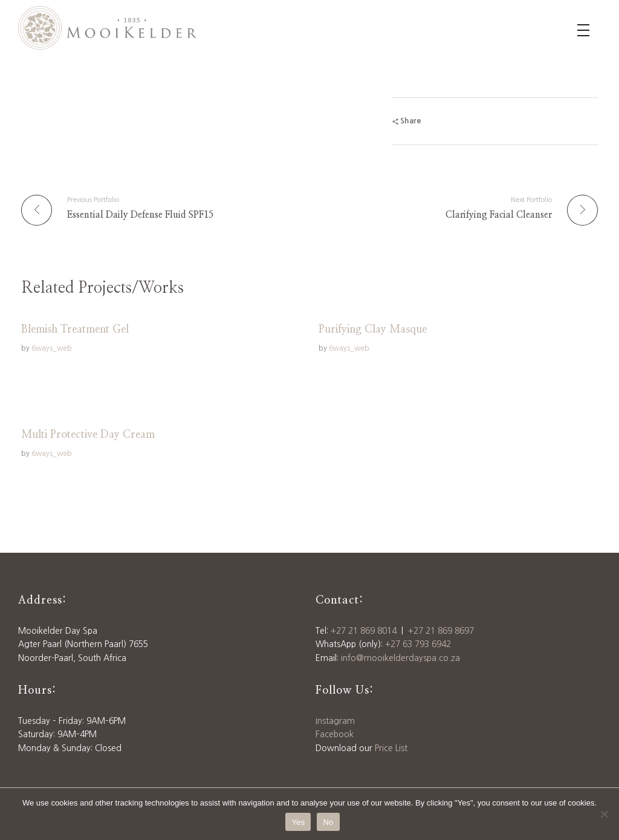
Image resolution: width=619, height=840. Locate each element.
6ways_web (52, 348)
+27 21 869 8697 (441, 631)
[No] (604, 814)
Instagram (335, 721)
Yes (298, 822)
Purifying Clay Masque (373, 330)
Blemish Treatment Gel (75, 330)
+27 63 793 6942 (418, 644)
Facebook (335, 734)
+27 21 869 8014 (364, 631)
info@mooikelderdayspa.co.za (400, 658)
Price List (391, 748)
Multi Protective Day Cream (88, 435)
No (328, 822)
